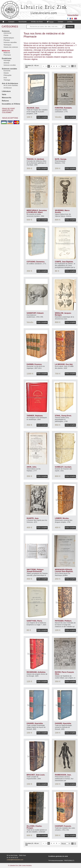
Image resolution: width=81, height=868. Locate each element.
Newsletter (73, 15)
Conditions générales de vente (58, 856)
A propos (11, 22)
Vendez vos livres (37, 22)
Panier (50, 22)
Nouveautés (23, 22)
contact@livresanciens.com (15, 860)
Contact (61, 22)
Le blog (70, 22)
